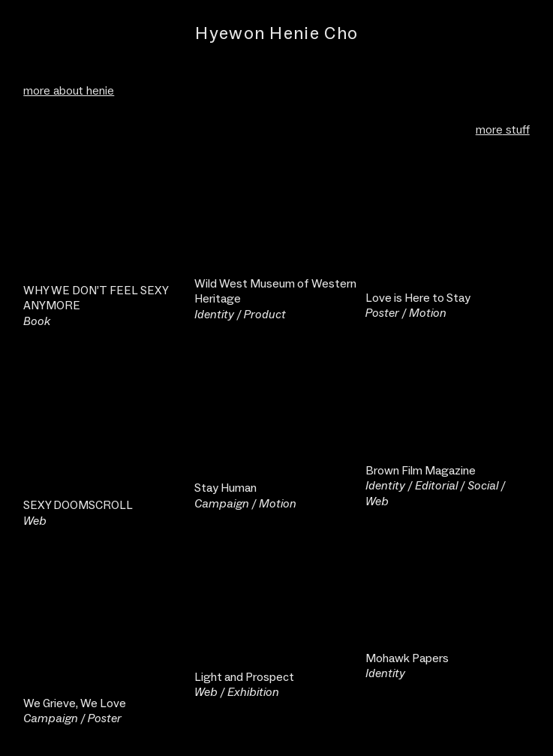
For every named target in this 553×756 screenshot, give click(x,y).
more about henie (69, 90)
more (489, 130)
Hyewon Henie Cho (276, 33)
